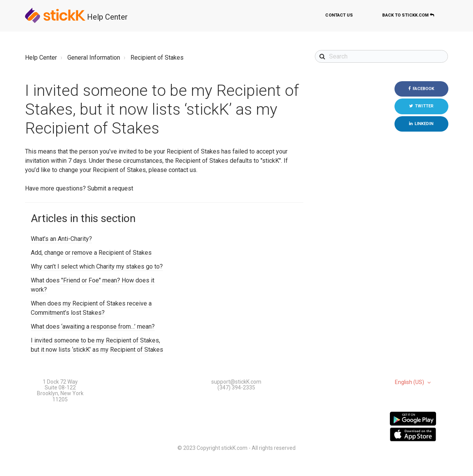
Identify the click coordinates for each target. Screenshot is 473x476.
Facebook (424, 89)
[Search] (382, 56)
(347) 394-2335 (236, 387)
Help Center (107, 17)
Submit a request (110, 188)
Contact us (339, 15)
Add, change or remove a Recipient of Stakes (91, 253)
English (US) (410, 382)
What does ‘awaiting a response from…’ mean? (93, 327)
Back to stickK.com (408, 15)
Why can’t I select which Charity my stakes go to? (97, 266)
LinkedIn (424, 124)
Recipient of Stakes (157, 58)
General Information (94, 58)
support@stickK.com (236, 382)
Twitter (424, 106)
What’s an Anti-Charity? (61, 239)
